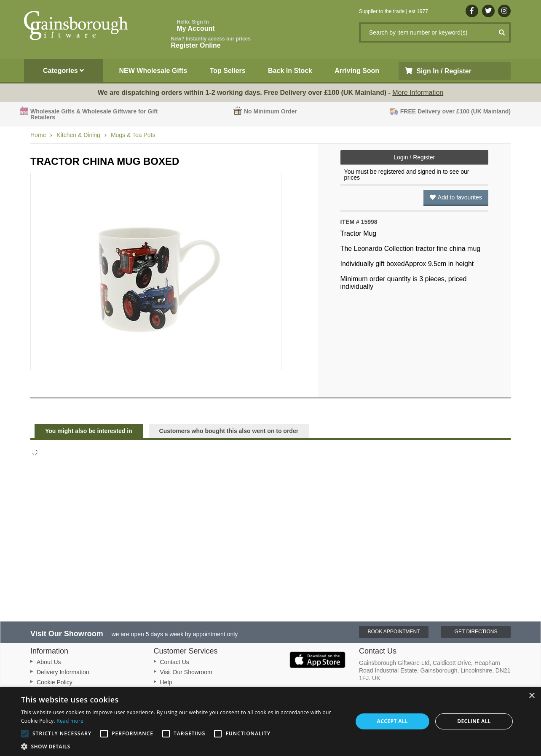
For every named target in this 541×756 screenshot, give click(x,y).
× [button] (532, 696)
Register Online (211, 42)
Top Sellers (228, 71)
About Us (49, 662)
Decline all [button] (474, 721)
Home (38, 135)
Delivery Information (63, 672)
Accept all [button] (393, 721)
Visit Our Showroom (186, 672)
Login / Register (414, 157)
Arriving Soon (357, 71)
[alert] (270, 721)
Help (166, 682)
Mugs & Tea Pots (133, 135)
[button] (182, 746)
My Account (196, 26)
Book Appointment (394, 632)
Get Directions (476, 632)
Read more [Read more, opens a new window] (70, 721)
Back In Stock (290, 71)
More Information (418, 93)
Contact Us (175, 662)
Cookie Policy (55, 682)
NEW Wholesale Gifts (153, 71)
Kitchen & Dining (78, 135)
